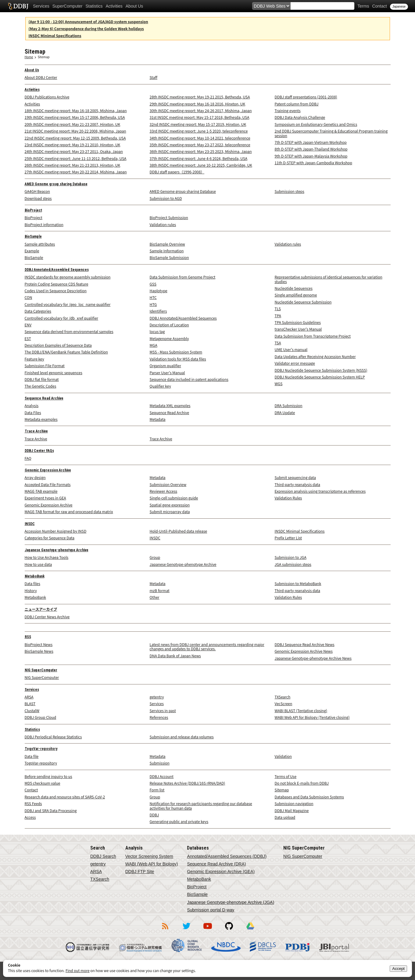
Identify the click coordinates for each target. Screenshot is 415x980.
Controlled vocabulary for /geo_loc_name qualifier (68, 304)
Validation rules (163, 224)
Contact (379, 6)
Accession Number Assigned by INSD (56, 531)
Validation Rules (288, 498)
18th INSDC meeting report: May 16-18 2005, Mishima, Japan (76, 110)
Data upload (285, 817)
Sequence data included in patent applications (189, 379)
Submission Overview (168, 484)
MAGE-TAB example (41, 491)
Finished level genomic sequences (54, 373)
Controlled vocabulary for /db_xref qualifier (62, 318)
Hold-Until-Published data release (179, 531)
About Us (134, 6)
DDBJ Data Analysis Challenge (300, 117)
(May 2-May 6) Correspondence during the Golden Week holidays (86, 28)
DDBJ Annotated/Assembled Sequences (57, 270)
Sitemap (44, 57)
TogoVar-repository (41, 749)
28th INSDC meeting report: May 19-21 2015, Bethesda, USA (200, 97)
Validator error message (295, 363)
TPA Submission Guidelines (298, 322)
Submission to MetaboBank (298, 583)
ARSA (29, 697)
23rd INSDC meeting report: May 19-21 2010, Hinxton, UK (73, 145)
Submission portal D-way (211, 910)
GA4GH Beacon (37, 191)
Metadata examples (41, 419)
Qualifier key (160, 386)
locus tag (157, 331)
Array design (35, 477)
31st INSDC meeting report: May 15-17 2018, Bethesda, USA (200, 117)
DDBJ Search (103, 856)
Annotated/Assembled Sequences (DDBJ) (227, 856)
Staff (154, 77)
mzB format (160, 590)
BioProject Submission (169, 217)
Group (155, 557)
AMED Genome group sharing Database (56, 184)
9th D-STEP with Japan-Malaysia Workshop (311, 156)
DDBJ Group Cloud (41, 717)
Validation (283, 756)
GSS (153, 284)
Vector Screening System (149, 856)
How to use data (38, 564)
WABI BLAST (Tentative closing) (301, 710)
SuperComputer (68, 6)
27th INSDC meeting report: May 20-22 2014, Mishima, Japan (76, 172)
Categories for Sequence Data (50, 538)
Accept (398, 969)
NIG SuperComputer (41, 670)
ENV (28, 325)
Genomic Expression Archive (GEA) (221, 872)
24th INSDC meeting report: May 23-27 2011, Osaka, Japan (74, 151)
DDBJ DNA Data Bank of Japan (18, 6)
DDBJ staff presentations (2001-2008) (306, 97)
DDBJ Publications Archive (47, 97)
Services (41, 6)
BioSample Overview (167, 244)
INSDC (30, 524)
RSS (28, 637)
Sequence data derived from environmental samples (69, 331)
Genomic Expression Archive (48, 470)
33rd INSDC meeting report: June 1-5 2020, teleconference (199, 131)
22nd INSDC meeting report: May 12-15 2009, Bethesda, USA (75, 138)
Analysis (32, 405)
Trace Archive (36, 431)
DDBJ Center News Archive (47, 617)
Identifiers (158, 311)
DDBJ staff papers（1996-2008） (177, 172)
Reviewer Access (164, 491)
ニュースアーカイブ (41, 609)
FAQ (28, 458)
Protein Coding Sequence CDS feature (57, 284)
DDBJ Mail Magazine (292, 810)
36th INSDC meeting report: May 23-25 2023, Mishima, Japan (201, 151)
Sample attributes (40, 244)
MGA (154, 345)
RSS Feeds (33, 803)
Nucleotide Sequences (294, 288)
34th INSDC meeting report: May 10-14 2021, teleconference (200, 138)
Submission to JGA (291, 557)
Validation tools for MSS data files (178, 359)
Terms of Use (286, 776)
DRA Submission (289, 405)
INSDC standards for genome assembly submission (68, 277)
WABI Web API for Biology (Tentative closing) (312, 717)
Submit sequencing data (295, 477)
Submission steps (290, 191)
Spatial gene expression (170, 505)
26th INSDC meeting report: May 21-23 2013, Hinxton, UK (73, 165)
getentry (157, 697)
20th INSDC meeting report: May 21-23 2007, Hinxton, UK (73, 124)
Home (29, 57)
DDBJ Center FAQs (39, 451)
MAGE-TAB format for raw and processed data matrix (69, 511)
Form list (157, 790)
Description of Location (169, 325)
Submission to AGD (166, 198)
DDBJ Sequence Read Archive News (305, 644)
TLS (278, 309)
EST (28, 338)
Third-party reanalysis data (298, 484)
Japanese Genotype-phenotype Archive (57, 550)
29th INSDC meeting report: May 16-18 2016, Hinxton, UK (198, 104)
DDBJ (154, 815)
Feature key (34, 359)
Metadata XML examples (170, 405)
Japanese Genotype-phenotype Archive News (313, 658)
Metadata (158, 419)
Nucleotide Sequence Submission (303, 302)
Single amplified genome (296, 295)
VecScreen (284, 703)
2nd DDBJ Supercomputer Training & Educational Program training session (331, 133)
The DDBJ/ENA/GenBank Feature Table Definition (66, 352)
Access (30, 817)
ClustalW (32, 710)
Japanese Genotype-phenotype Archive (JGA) (231, 902)
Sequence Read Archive (44, 398)
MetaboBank (35, 576)
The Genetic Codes (41, 386)
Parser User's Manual (167, 373)
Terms (363, 6)
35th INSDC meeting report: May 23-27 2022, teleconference (200, 145)
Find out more (78, 970)
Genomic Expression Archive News (304, 651)
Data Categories (38, 311)
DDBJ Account (162, 776)
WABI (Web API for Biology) (152, 864)
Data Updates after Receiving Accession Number (315, 356)
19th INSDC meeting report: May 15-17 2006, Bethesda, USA (75, 117)
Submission (160, 763)
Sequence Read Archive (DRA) (216, 864)
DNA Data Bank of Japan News (175, 656)
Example (32, 251)
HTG (153, 304)
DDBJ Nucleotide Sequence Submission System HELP (320, 377)
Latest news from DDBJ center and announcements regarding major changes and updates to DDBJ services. (207, 646)
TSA (278, 343)
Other (155, 597)
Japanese (399, 7)
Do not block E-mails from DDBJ (302, 783)
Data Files (33, 412)
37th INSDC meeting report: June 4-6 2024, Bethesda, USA (199, 158)
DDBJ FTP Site (140, 872)
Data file (32, 756)
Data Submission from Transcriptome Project (313, 336)
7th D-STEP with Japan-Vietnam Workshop (311, 142)
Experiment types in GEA (45, 498)
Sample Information (167, 251)
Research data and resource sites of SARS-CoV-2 (65, 797)
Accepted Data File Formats (48, 484)
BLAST (30, 703)
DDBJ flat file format (42, 379)
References (159, 717)
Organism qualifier (165, 366)
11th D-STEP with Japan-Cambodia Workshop (314, 163)
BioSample (33, 236)
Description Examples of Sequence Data (58, 345)
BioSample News (39, 651)
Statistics (94, 6)
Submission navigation (294, 803)
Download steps (38, 198)
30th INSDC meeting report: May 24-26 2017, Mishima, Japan (201, 110)
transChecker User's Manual (298, 329)
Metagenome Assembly (169, 338)
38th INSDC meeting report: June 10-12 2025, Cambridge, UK (201, 165)
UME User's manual (291, 349)
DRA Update (285, 412)
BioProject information (44, 224)
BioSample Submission (169, 257)
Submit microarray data (170, 511)
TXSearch (283, 697)
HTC (153, 297)
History (31, 590)
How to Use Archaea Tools (47, 557)
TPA (278, 316)
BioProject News (39, 644)
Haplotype (159, 291)
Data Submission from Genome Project (183, 277)
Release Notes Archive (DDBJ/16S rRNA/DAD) (188, 783)
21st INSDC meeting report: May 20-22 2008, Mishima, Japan (75, 131)
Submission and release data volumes (182, 737)
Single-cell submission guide (174, 498)
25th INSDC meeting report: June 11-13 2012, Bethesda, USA (76, 158)
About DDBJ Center (41, 77)
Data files (32, 583)
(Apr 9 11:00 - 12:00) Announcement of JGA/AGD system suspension (88, 21)
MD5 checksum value (43, 783)
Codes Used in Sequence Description (56, 291)
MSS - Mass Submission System (176, 352)
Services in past (163, 710)
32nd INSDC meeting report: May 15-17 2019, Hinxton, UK (198, 124)
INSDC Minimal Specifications (55, 36)
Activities (114, 6)
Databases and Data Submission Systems (309, 797)
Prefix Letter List (288, 538)
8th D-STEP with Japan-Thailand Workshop (311, 149)
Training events (288, 110)
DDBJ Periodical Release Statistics (53, 737)
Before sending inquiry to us (48, 776)
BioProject (33, 210)
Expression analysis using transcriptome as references (320, 491)
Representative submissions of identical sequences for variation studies (329, 279)
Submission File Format (45, 366)
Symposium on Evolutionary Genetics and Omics (316, 124)
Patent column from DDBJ (297, 104)
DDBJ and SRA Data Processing (51, 810)
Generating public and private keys (179, 821)
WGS (279, 383)
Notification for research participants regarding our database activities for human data (201, 806)
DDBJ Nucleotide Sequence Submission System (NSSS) (321, 370)
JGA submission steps (293, 564)
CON (29, 297)
